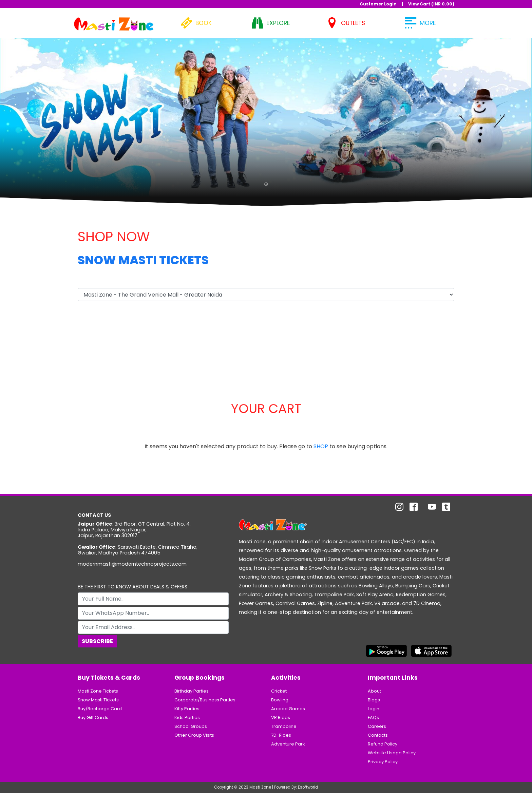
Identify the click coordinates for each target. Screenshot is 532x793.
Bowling (280, 700)
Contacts (378, 735)
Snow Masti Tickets (98, 700)
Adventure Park (288, 744)
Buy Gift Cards (93, 718)
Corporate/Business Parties (205, 700)
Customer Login (378, 4)
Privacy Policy (383, 762)
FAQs (373, 718)
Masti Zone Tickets (98, 691)
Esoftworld (308, 787)
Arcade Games (288, 709)
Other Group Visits (194, 735)
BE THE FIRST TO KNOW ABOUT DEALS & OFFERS (132, 587)
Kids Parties (187, 718)
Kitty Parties (187, 709)
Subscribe (97, 641)
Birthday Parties (192, 691)
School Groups (191, 726)
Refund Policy (383, 744)
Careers (377, 726)
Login (374, 709)
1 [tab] (266, 186)
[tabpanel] (266, 118)
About (374, 691)
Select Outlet (95, 281)
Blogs (374, 700)
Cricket (279, 691)
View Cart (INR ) (431, 4)
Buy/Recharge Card (100, 709)
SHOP (321, 446)
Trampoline (284, 726)
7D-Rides (281, 735)
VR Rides (281, 718)
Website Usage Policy (392, 753)
